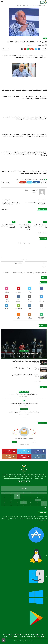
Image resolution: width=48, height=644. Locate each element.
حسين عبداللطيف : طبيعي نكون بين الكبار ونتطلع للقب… (24, 403)
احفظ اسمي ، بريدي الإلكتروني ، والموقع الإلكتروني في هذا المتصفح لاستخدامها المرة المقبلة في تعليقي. (25, 273)
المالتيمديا (6, 637)
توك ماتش (22, 637)
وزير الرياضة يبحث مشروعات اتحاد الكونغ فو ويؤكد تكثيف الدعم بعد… (24, 368)
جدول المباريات (13, 637)
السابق (44, 233)
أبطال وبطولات (40, 637)
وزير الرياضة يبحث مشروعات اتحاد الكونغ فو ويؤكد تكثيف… (24, 412)
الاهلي (45, 222)
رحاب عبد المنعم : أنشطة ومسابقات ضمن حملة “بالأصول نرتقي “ (25, 375)
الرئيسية (42, 634)
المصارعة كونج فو (24, 409)
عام (24, 400)
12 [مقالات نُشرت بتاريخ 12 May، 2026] (38, 500)
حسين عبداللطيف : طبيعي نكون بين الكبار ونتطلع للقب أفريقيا (26, 361)
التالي (40, 233)
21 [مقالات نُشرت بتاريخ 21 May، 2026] (24, 503)
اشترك (14, 442)
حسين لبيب (18, 180)
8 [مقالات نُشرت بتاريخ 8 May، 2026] (17, 498)
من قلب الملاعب (31, 637)
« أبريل (46, 507)
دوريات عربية (26, 634)
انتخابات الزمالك (24, 180)
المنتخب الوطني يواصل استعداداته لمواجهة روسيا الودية (24, 354)
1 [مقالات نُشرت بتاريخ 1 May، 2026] (17, 495)
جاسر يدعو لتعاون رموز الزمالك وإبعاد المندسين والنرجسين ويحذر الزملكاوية (11, 203)
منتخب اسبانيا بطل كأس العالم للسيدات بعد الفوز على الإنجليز (35, 203)
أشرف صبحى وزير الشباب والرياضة (38, 180)
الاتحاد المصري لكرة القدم (24, 350)
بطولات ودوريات (8, 634)
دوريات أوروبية (17, 634)
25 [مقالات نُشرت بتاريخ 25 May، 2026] (44, 505)
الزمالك (45, 38)
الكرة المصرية (34, 634)
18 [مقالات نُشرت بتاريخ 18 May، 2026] (44, 503)
